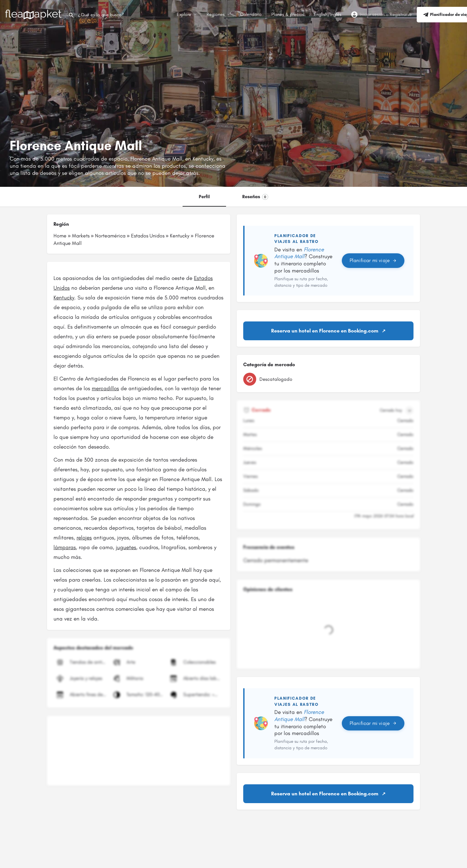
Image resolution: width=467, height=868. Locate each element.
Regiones (216, 14)
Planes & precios (288, 14)
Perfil (204, 197)
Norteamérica (110, 236)
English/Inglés (328, 14)
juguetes (126, 547)
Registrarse (401, 14)
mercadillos (105, 388)
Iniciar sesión (372, 14)
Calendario (251, 14)
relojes (84, 537)
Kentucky (180, 236)
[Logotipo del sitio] (34, 14)
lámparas (65, 547)
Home (60, 236)
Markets (81, 236)
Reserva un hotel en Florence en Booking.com (325, 331)
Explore (184, 14)
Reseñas (255, 197)
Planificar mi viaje (373, 260)
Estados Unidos (148, 236)
